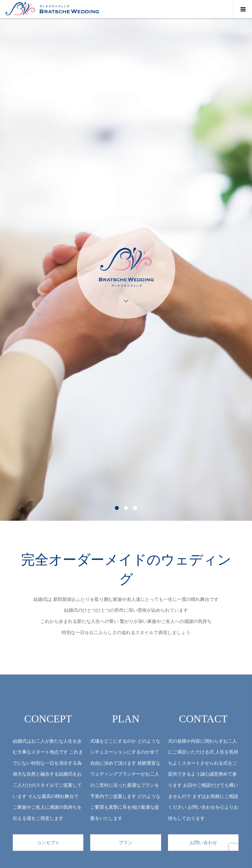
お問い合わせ (203, 849)
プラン (126, 849)
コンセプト (48, 849)
